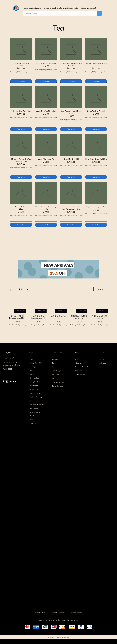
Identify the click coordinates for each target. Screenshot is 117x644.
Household (33, 401)
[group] (59, 311)
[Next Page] (65, 238)
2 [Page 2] (60, 238)
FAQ (77, 359)
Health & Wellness (36, 397)
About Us (33, 423)
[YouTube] (14, 382)
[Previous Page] (52, 238)
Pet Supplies (34, 408)
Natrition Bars (34, 378)
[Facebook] (3, 382)
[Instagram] (7, 382)
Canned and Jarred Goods (37, 393)
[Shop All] (101, 289)
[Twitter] (11, 382)
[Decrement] (12, 76)
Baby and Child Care (37, 405)
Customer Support (15, 362)
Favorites (102, 359)
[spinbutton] (21, 76)
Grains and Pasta (35, 389)
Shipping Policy (26, 72)
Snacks (32, 374)
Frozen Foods (34, 386)
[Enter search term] (58, 13)
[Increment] (30, 76)
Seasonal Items (35, 412)
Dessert (32, 420)
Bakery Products (35, 382)
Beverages (33, 367)
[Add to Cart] (21, 81)
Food (31, 370)
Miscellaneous (34, 416)
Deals (31, 359)
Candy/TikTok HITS (36, 363)
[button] (47, 8)
